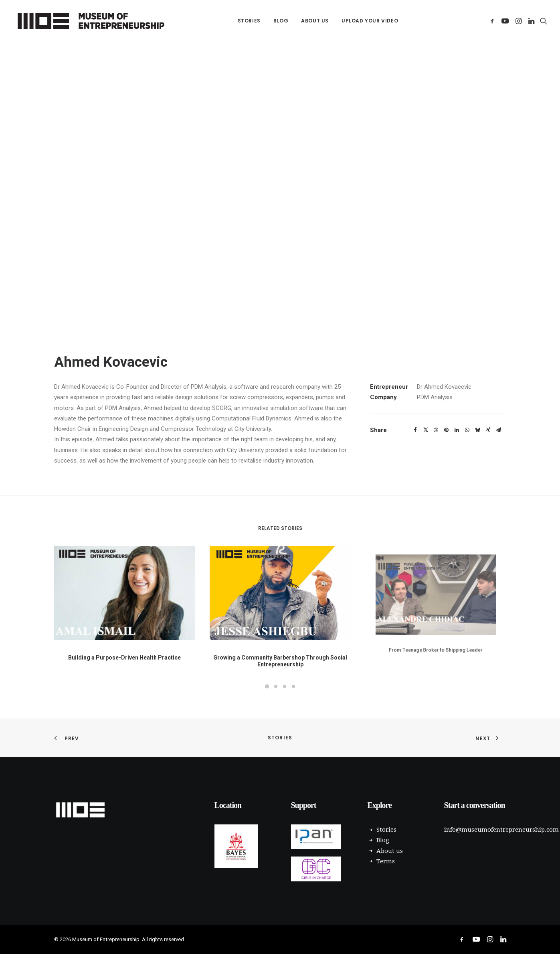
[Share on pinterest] (447, 430)
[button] (494, 21)
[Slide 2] (276, 686)
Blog (281, 21)
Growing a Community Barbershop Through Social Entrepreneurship (280, 642)
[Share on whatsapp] (467, 430)
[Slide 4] (293, 686)
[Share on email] (499, 430)
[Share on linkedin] (457, 430)
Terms (386, 861)
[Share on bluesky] (478, 430)
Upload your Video (370, 21)
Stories (249, 21)
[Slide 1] (267, 686)
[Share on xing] (488, 430)
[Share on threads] (436, 430)
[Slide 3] (285, 686)
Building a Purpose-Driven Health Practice (125, 650)
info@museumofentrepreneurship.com (501, 830)
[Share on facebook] (415, 430)
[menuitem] (249, 21)
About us (315, 21)
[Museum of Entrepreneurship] (91, 21)
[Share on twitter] (426, 430)
